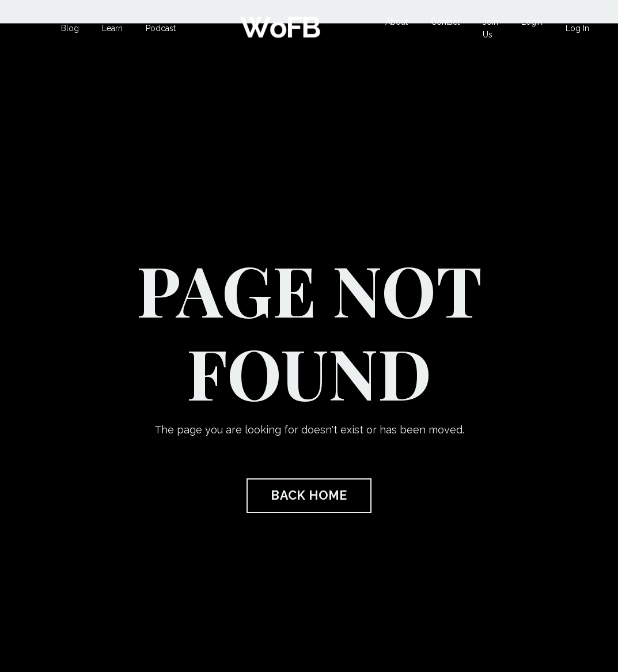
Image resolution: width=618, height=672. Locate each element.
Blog (70, 28)
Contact (445, 22)
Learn (112, 28)
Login (532, 22)
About (397, 22)
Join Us (490, 28)
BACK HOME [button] (309, 495)
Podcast (161, 28)
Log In (577, 28)
